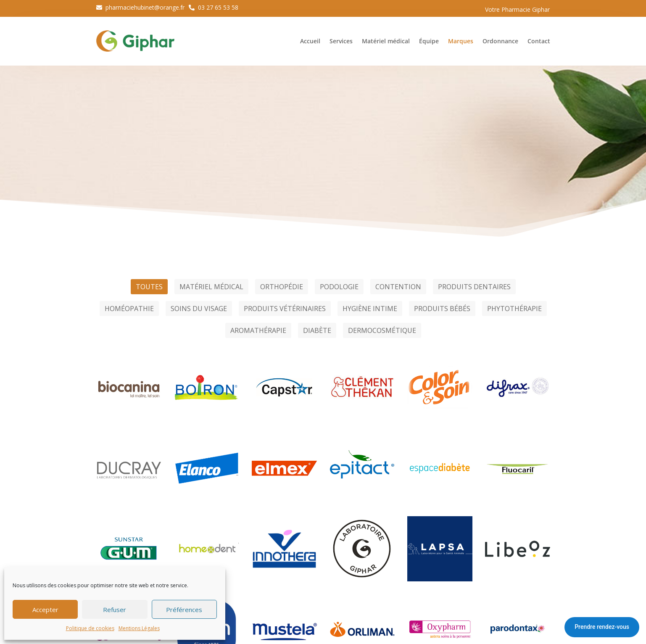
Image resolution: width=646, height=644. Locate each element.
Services (341, 41)
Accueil (310, 41)
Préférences (184, 610)
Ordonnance (500, 41)
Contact (539, 41)
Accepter (45, 610)
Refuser (115, 610)
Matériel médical (386, 41)
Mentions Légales (139, 628)
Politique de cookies (90, 628)
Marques (461, 41)
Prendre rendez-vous (602, 627)
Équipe (429, 41)
